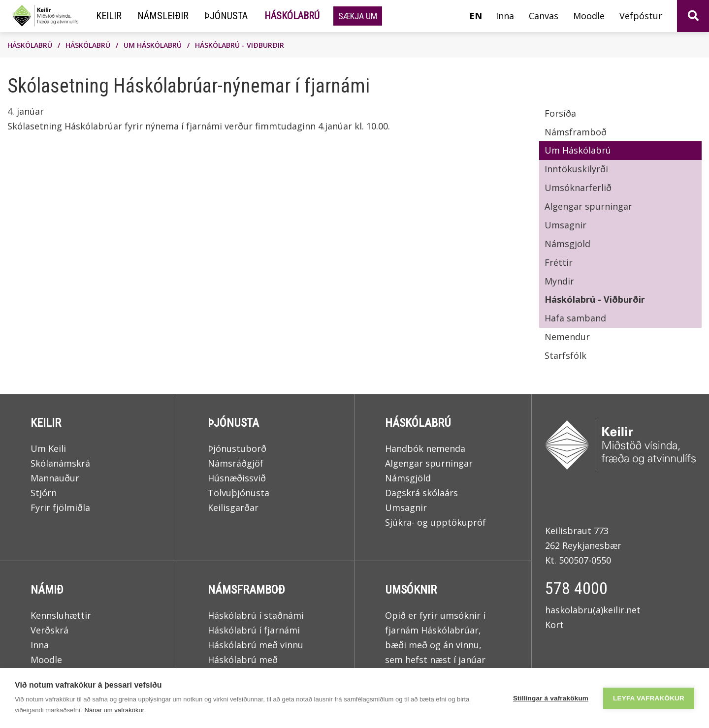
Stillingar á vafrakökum (551, 698)
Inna (40, 645)
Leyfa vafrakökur (649, 698)
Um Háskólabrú (153, 45)
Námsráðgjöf (236, 463)
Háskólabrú (30, 45)
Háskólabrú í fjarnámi (254, 630)
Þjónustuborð (237, 448)
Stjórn (44, 493)
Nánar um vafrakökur (114, 710)
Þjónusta (233, 423)
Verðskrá (49, 630)
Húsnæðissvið (237, 478)
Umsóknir (411, 590)
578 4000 (576, 588)
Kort (554, 625)
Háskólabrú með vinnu (256, 645)
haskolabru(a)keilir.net (593, 610)
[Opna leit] (693, 16)
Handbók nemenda (425, 448)
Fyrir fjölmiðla (60, 507)
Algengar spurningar (429, 463)
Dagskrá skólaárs (421, 493)
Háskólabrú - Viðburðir (240, 45)
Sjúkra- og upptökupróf (435, 522)
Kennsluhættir (61, 615)
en (476, 16)
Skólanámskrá (60, 463)
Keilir (46, 423)
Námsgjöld (408, 478)
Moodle (46, 660)
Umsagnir (406, 507)
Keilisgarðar (233, 507)
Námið (47, 590)
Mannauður (55, 478)
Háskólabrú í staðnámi (256, 615)
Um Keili (48, 448)
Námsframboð (246, 590)
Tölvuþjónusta (239, 493)
